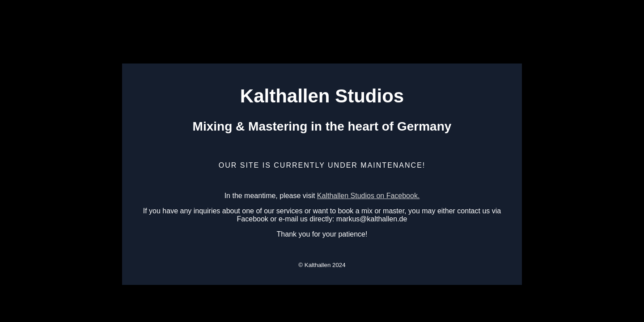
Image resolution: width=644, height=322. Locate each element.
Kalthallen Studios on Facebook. (368, 196)
